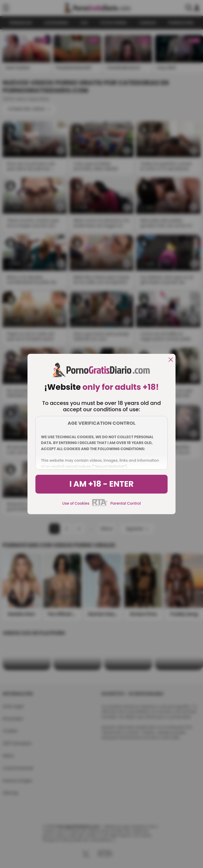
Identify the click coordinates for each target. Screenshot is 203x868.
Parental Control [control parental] (125, 503)
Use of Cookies (76, 503)
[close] (171, 360)
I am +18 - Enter (101, 484)
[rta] (100, 505)
